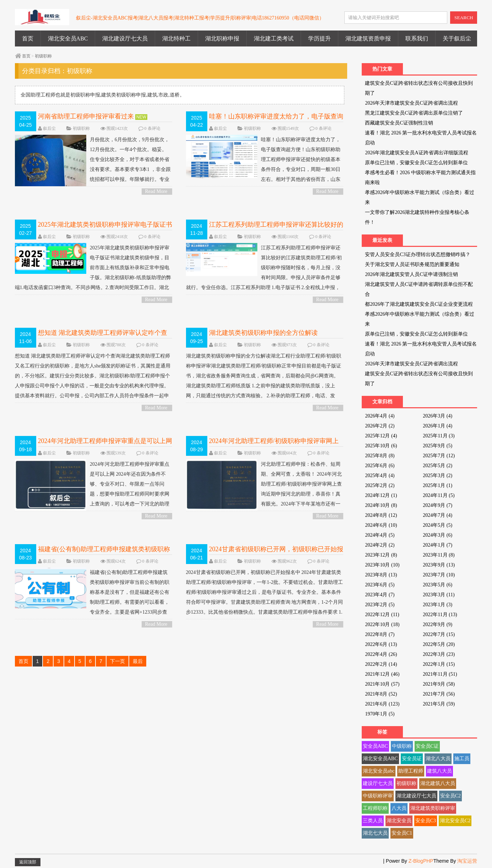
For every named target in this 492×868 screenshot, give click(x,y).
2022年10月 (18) (382, 624)
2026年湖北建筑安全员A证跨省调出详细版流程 (416, 153)
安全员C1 (402, 833)
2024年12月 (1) (381, 495)
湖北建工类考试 (274, 38)
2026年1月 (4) (438, 426)
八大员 (399, 808)
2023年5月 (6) (438, 585)
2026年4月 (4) (380, 416)
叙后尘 (49, 128)
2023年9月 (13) (439, 565)
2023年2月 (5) (380, 605)
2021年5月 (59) (439, 704)
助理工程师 (411, 771)
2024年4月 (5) (380, 535)
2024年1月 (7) (438, 545)
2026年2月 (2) (380, 426)
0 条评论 (152, 128)
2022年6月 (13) (381, 644)
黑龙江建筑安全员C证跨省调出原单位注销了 (414, 113)
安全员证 (412, 759)
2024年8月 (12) (381, 515)
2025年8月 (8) (380, 456)
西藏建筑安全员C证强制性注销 (399, 123)
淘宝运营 (467, 861)
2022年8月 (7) (380, 634)
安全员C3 (426, 821)
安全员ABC (375, 746)
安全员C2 (450, 796)
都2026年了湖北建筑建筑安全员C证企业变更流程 (419, 304)
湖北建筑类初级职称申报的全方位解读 (263, 333)
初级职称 (43, 56)
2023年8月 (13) (381, 575)
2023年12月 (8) (381, 555)
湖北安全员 (399, 821)
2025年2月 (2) (380, 485)
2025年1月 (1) (438, 485)
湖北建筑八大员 (438, 783)
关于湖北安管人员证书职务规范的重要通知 (412, 264)
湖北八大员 (438, 759)
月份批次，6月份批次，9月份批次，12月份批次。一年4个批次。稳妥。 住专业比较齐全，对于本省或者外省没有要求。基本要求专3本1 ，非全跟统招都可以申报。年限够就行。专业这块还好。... (94, 165)
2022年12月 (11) (382, 615)
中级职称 (402, 746)
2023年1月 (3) (438, 605)
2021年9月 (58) (439, 684)
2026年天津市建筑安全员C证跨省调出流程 (411, 103)
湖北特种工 (176, 38)
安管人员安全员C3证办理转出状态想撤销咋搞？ (417, 255)
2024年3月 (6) (438, 535)
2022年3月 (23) (439, 654)
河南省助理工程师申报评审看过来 (86, 116)
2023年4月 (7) (380, 595)
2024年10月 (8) (381, 505)
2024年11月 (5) (439, 495)
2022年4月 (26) (381, 654)
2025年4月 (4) (380, 476)
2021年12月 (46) (382, 674)
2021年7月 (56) (439, 694)
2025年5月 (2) (438, 466)
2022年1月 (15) (439, 664)
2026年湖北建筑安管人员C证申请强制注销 (411, 274)
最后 (138, 661)
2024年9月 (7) (438, 505)
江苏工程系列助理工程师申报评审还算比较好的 (276, 225)
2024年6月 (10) (381, 525)
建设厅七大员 (378, 783)
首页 (28, 38)
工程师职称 (375, 808)
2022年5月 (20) (439, 644)
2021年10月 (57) (382, 684)
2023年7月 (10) (439, 575)
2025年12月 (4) (381, 436)
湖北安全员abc (379, 771)
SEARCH (464, 18)
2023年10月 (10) (382, 565)
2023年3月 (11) (439, 595)
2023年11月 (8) (439, 555)
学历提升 (319, 38)
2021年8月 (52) (381, 694)
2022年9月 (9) (438, 624)
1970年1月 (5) (380, 714)
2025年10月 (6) (381, 446)
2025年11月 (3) (439, 436)
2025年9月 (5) (438, 446)
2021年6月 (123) (382, 704)
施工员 (462, 759)
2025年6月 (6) (380, 466)
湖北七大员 (375, 833)
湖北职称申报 (222, 38)
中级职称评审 (378, 796)
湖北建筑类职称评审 (433, 808)
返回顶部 (28, 862)
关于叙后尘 (457, 38)
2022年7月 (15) (439, 634)
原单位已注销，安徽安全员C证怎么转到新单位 (416, 163)
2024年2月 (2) (380, 545)
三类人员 (373, 821)
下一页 (117, 661)
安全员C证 (427, 746)
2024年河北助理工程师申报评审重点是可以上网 (105, 441)
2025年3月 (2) (438, 476)
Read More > (156, 192)
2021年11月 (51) (440, 674)
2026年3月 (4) (438, 416)
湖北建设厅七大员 (125, 38)
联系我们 (417, 38)
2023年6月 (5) (380, 585)
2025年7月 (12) (439, 456)
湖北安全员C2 (455, 821)
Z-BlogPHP (421, 861)
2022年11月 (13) (440, 615)
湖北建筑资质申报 (368, 38)
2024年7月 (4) (438, 515)
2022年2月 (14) (381, 664)
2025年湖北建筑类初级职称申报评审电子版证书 (105, 225)
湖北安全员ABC (68, 38)
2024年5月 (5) (438, 525)
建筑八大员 (439, 771)
